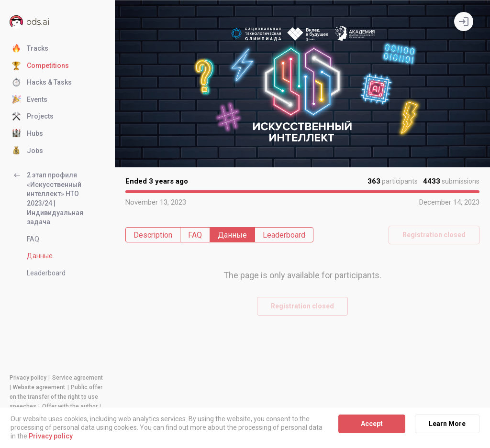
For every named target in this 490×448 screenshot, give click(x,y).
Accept (372, 424)
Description (153, 235)
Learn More (447, 424)
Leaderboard (46, 273)
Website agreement (39, 387)
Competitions (40, 66)
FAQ (33, 239)
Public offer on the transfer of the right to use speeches (56, 397)
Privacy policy (28, 378)
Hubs (28, 134)
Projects (33, 117)
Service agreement (78, 378)
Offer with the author (70, 406)
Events (30, 100)
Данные (40, 256)
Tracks (30, 49)
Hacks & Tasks (42, 83)
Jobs (28, 151)
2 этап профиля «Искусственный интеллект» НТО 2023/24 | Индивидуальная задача (48, 198)
